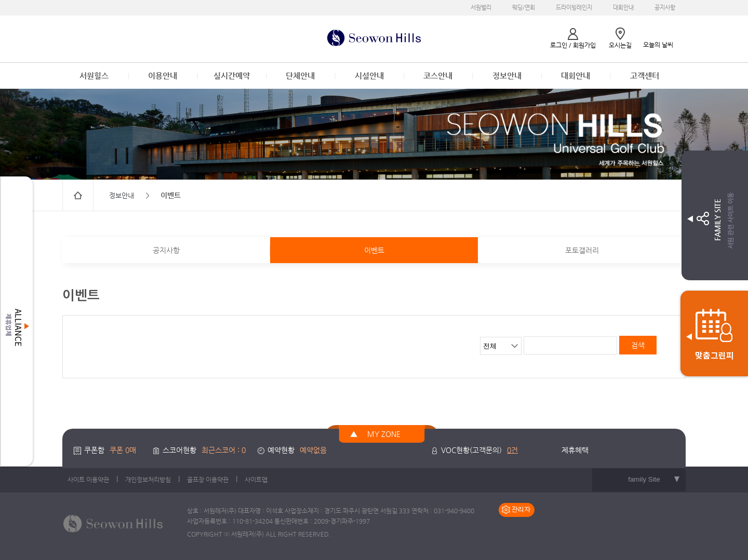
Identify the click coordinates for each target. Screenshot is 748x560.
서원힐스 (94, 76)
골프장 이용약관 (208, 480)
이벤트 (374, 250)
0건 (512, 450)
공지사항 (665, 8)
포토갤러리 (582, 250)
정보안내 (507, 76)
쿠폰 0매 (123, 450)
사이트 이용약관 (88, 480)
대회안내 (623, 8)
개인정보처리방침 (148, 480)
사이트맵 (256, 480)
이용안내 (163, 76)
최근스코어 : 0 (224, 450)
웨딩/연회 (524, 8)
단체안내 (300, 76)
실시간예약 (232, 76)
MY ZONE (384, 434)
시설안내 (369, 76)
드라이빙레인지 (574, 8)
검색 (638, 345)
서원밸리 (481, 8)
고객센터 (645, 76)
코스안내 (438, 76)
